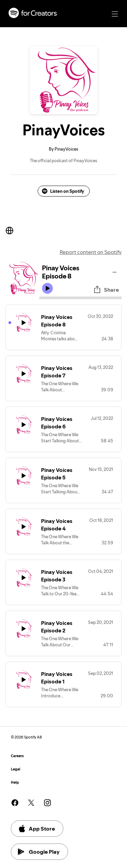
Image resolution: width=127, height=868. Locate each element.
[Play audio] (115, 271)
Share (106, 290)
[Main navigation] (115, 14)
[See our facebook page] (15, 803)
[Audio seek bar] (80, 298)
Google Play (39, 852)
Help (15, 782)
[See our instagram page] (47, 803)
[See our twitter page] (31, 803)
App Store (36, 829)
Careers (17, 756)
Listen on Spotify (63, 191)
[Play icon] (47, 288)
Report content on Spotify (91, 252)
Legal (16, 769)
